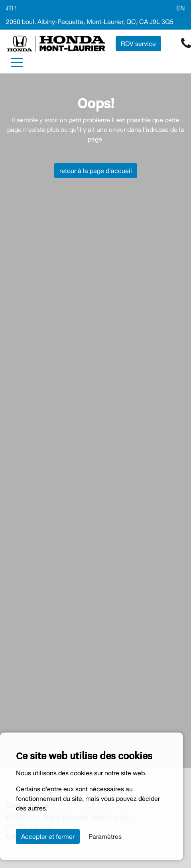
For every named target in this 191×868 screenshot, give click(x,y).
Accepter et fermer (48, 836)
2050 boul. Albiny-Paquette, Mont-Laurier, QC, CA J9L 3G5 (90, 22)
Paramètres (105, 836)
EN (181, 8)
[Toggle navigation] (17, 62)
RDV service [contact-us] (138, 44)
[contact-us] (186, 43)
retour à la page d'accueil (96, 171)
